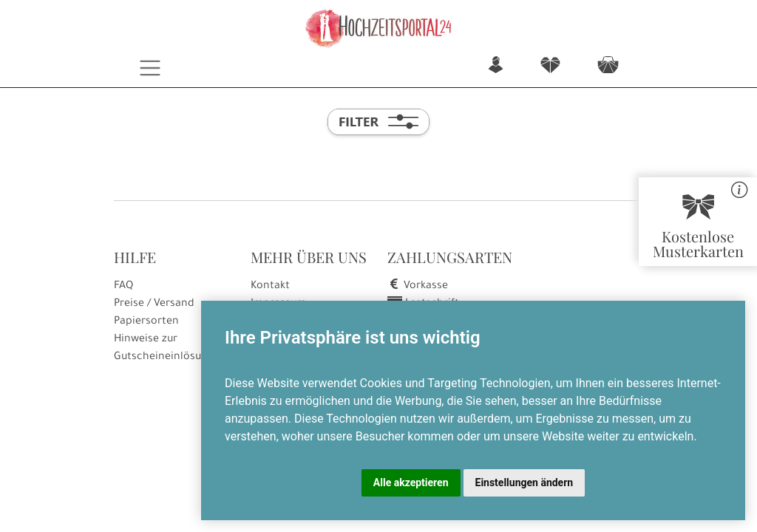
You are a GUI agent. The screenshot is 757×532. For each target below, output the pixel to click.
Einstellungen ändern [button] (525, 482)
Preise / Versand (154, 304)
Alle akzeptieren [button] (411, 482)
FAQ (123, 287)
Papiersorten (146, 322)
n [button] (496, 66)
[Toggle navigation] (150, 68)
